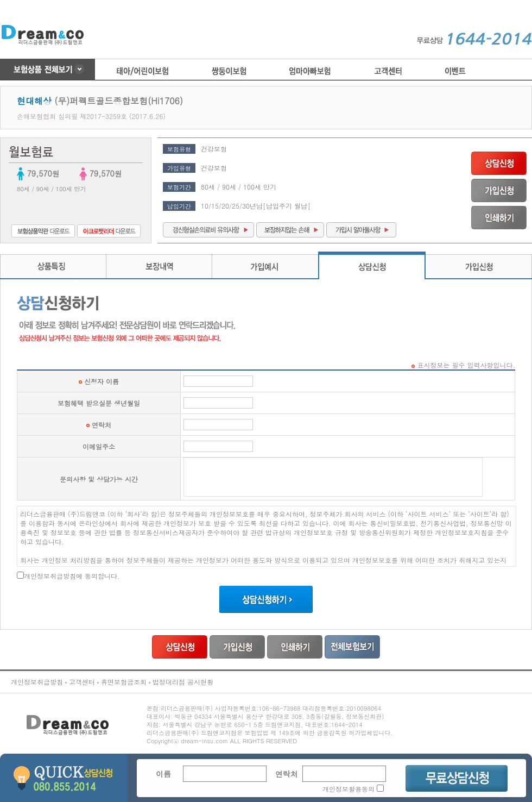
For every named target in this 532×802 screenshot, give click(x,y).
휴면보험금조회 (124, 682)
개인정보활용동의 (349, 789)
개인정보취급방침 (37, 682)
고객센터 (82, 682)
